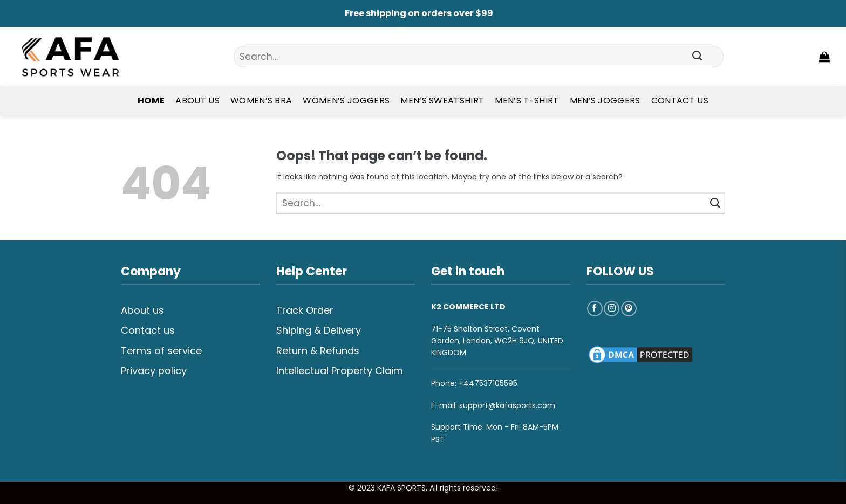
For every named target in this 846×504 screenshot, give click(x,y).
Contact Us (680, 101)
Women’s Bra (261, 101)
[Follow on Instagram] (612, 309)
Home (151, 101)
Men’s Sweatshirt (442, 101)
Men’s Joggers (605, 101)
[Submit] (697, 57)
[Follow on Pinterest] (629, 309)
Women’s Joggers (346, 101)
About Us (197, 101)
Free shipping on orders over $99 (419, 13)
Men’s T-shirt (527, 101)
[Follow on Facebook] (595, 309)
